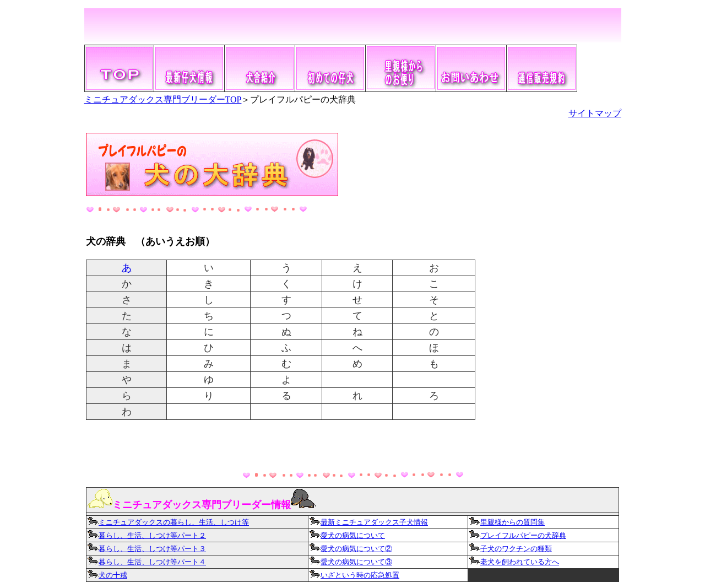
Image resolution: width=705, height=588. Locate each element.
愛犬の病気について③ (351, 562)
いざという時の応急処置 (360, 575)
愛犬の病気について (353, 536)
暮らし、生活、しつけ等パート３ (147, 549)
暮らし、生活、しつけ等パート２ (152, 536)
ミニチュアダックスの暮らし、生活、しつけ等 (168, 522)
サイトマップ (595, 113)
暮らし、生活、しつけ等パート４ (147, 562)
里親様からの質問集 (513, 522)
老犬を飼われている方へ (520, 562)
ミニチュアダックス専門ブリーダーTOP (163, 99)
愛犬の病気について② (356, 549)
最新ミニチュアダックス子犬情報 (369, 522)
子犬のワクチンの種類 (516, 549)
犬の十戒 (113, 575)
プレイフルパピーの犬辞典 (523, 536)
